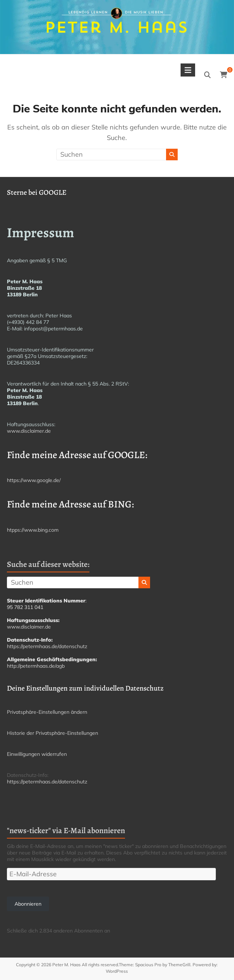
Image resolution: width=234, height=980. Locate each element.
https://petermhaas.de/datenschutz (47, 646)
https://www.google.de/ (34, 480)
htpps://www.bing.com (33, 530)
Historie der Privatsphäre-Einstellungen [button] (53, 733)
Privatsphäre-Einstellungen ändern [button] (47, 712)
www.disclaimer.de (29, 431)
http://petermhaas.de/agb (36, 666)
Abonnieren (28, 904)
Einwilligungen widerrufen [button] (37, 754)
